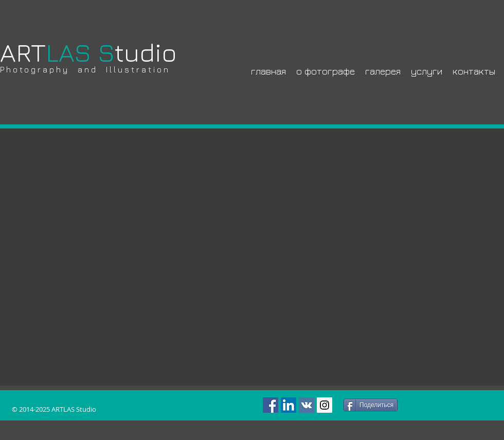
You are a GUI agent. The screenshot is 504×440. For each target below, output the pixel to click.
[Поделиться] (371, 405)
